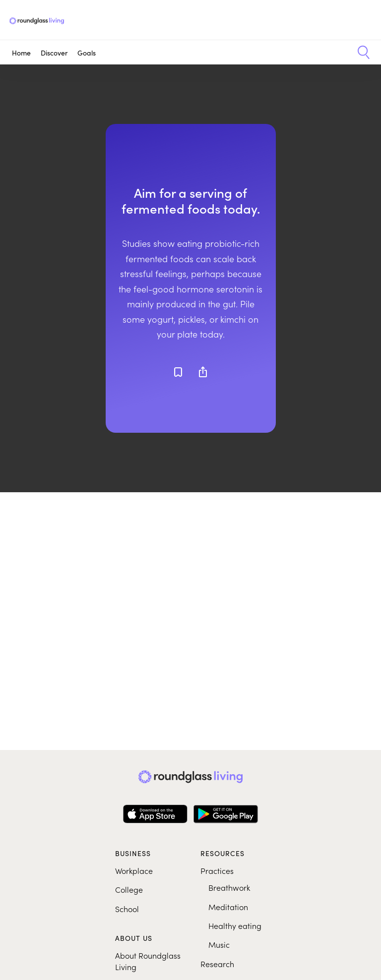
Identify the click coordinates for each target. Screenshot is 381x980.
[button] (360, 53)
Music (219, 944)
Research (217, 964)
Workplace (134, 870)
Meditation (228, 907)
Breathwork (229, 887)
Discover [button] (54, 53)
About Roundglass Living (148, 961)
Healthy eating (235, 925)
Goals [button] (87, 53)
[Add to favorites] (178, 372)
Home (21, 53)
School (127, 909)
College (129, 889)
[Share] (203, 372)
